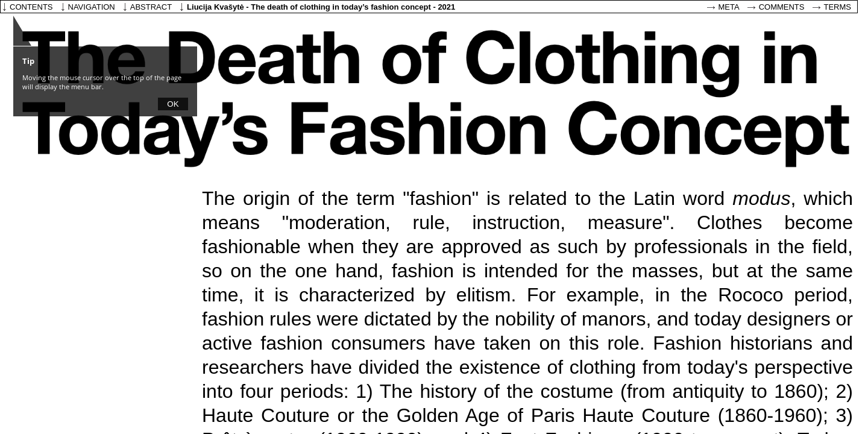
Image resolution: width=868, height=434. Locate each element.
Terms (838, 7)
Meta (729, 7)
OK (173, 104)
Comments (782, 7)
